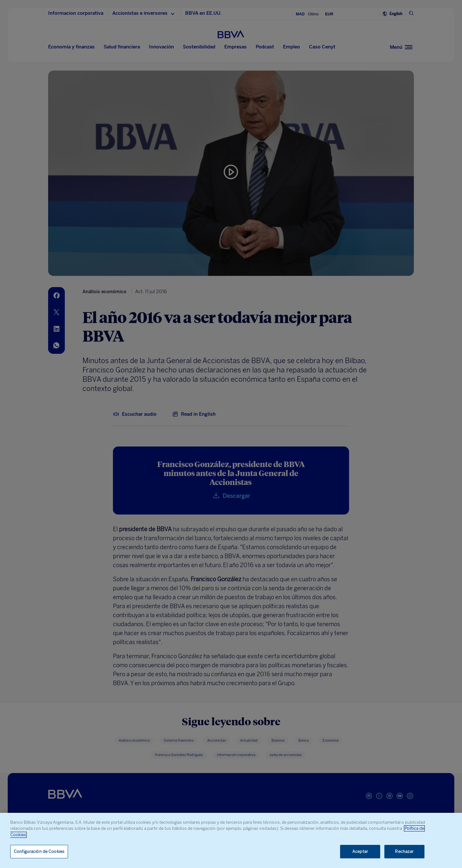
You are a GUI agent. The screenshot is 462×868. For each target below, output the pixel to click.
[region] (231, 840)
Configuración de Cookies (39, 851)
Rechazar (404, 851)
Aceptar (360, 851)
